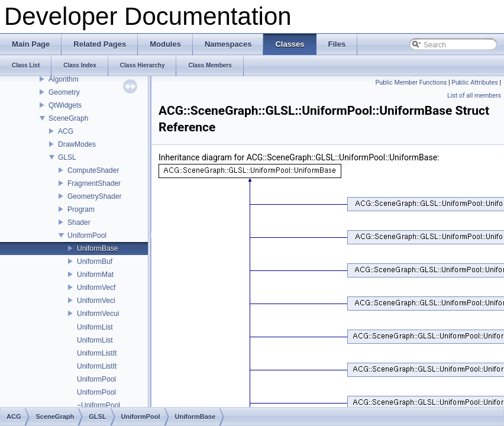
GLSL (67, 157)
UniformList (95, 327)
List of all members (474, 96)
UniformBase (97, 248)
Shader (79, 222)
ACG (66, 131)
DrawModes (77, 144)
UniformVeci (96, 301)
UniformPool (87, 235)
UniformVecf (96, 288)
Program (81, 209)
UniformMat (95, 275)
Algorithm (64, 79)
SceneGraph (68, 118)
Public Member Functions (411, 83)
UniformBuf (95, 262)
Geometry (64, 92)
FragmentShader (94, 183)
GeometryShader (94, 196)
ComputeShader (93, 170)
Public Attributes (475, 83)
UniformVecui (98, 314)
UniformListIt (97, 353)
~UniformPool (98, 405)
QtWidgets (65, 105)
